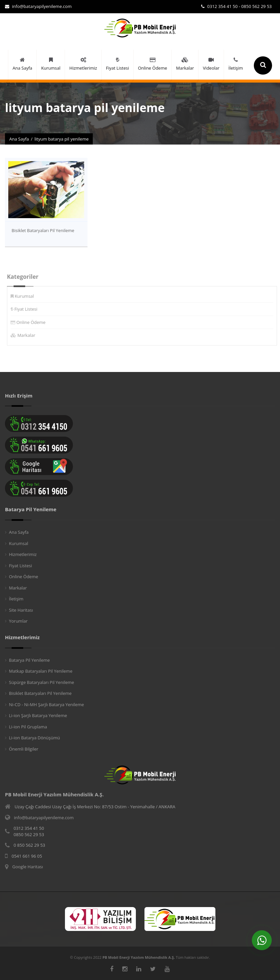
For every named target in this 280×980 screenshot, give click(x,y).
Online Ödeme (33, 322)
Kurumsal (27, 296)
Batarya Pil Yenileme (29, 660)
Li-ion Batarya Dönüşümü (34, 738)
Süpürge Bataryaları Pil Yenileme (42, 682)
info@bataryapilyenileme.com (38, 6)
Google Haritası (28, 867)
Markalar (29, 335)
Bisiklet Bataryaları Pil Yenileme (43, 230)
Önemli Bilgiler (24, 749)
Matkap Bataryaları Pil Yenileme (41, 671)
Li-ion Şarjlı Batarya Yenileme (38, 715)
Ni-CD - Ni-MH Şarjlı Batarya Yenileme (46, 704)
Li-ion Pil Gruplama (28, 727)
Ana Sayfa (19, 139)
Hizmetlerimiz (23, 554)
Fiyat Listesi (28, 309)
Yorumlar (18, 621)
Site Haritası (21, 610)
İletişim (16, 599)
